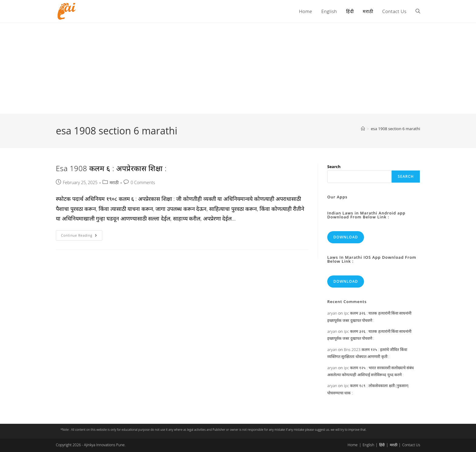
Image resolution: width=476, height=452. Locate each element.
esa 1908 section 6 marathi (395, 129)
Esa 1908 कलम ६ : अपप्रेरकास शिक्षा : (111, 168)
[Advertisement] (238, 68)
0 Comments (143, 182)
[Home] (363, 129)
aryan (332, 313)
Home (353, 445)
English (368, 445)
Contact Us (411, 445)
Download (346, 237)
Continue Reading (82, 236)
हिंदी (382, 445)
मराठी (114, 182)
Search (334, 167)
